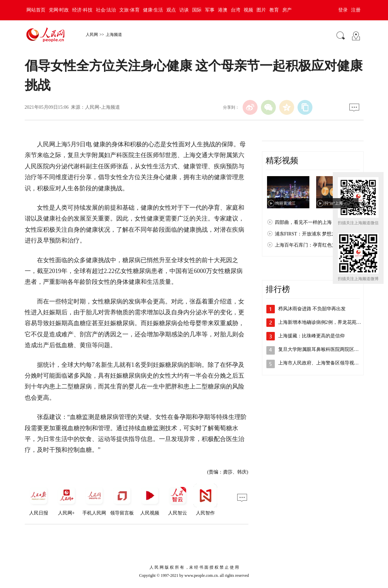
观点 (171, 10)
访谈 (184, 10)
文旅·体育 (129, 10)
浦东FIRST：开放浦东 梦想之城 (308, 234)
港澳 (223, 10)
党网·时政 (59, 10)
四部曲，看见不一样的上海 (303, 222)
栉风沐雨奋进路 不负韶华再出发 (312, 309)
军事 (210, 10)
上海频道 (114, 35)
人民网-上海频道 (103, 107)
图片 (261, 10)
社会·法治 (106, 10)
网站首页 (36, 10)
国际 (197, 10)
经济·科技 (82, 10)
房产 (287, 10)
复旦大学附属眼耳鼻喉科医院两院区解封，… (326, 349)
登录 (343, 10)
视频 (248, 10)
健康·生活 (153, 10)
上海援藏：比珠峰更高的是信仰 (311, 336)
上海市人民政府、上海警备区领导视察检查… (326, 363)
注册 (356, 10)
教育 (274, 10)
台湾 (236, 10)
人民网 (92, 35)
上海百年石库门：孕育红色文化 (308, 245)
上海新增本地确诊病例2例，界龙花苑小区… (324, 322)
